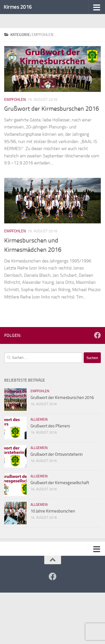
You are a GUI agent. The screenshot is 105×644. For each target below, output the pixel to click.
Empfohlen (15, 100)
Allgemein (39, 419)
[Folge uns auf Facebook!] (97, 335)
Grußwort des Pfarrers (50, 426)
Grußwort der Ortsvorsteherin (57, 454)
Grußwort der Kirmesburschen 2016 (52, 109)
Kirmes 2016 (18, 7)
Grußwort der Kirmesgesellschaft (60, 483)
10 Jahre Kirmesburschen (53, 511)
